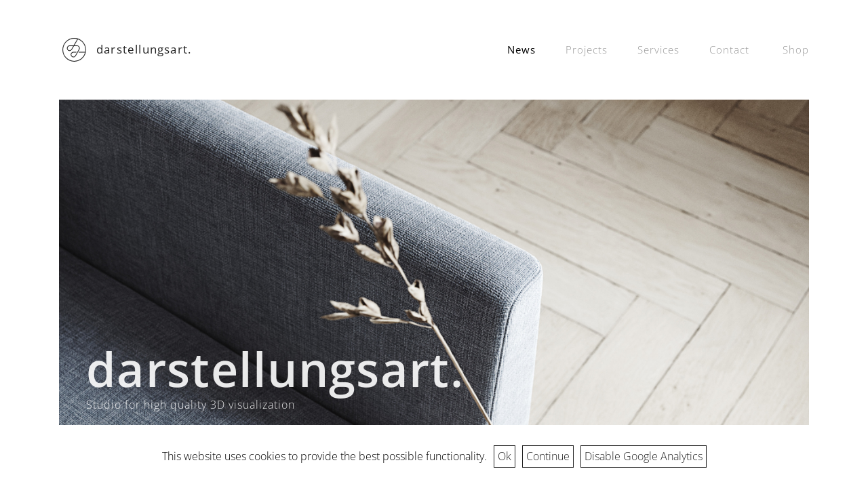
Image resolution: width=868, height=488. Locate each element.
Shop (796, 49)
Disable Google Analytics (644, 456)
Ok (505, 456)
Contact (729, 49)
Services (658, 49)
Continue (548, 456)
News (521, 49)
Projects (587, 49)
